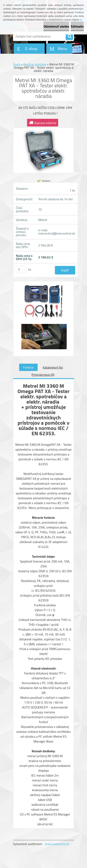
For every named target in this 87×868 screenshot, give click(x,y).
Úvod (17, 64)
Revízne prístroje (35, 64)
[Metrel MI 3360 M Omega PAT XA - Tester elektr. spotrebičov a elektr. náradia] (43, 303)
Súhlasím (77, 26)
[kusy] (21, 270)
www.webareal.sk (57, 844)
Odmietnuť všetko (56, 26)
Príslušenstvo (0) (43, 375)
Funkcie (28, 367)
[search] (69, 36)
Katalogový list (53, 367)
